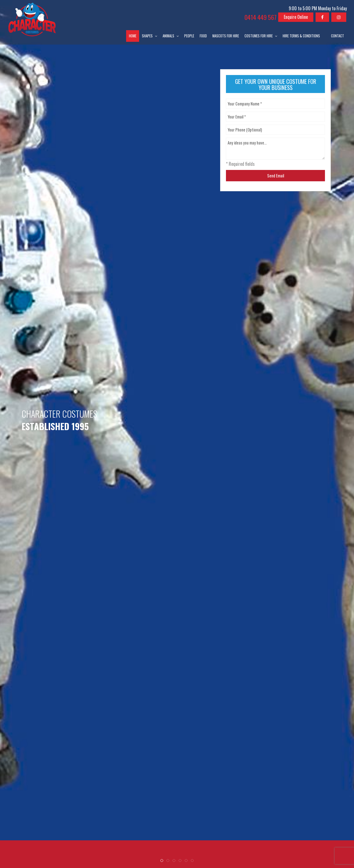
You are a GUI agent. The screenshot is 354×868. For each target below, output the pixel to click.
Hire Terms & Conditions (301, 36)
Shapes (147, 36)
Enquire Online (296, 17)
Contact (338, 36)
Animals (168, 36)
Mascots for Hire (226, 36)
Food (203, 36)
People (189, 36)
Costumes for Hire (259, 36)
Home (133, 36)
